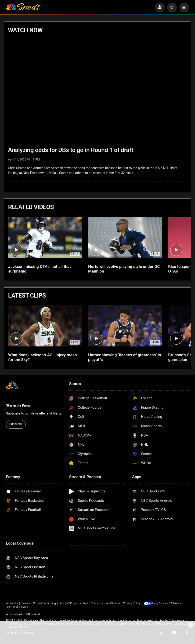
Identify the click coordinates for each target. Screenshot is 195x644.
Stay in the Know (18, 405)
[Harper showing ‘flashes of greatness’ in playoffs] (125, 326)
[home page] (23, 7)
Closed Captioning (44, 603)
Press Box (97, 603)
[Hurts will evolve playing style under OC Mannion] (125, 237)
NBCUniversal (31, 614)
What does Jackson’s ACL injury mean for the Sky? (43, 357)
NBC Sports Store (77, 603)
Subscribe (16, 424)
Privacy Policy (132, 603)
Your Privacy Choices (165, 603)
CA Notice (12, 607)
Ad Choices (113, 603)
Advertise (12, 603)
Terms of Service (32, 607)
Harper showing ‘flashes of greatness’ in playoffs (125, 357)
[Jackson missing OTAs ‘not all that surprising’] (45, 237)
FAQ (61, 603)
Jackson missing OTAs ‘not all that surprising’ (40, 269)
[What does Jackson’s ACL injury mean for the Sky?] (45, 326)
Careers (25, 603)
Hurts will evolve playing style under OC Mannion (124, 269)
